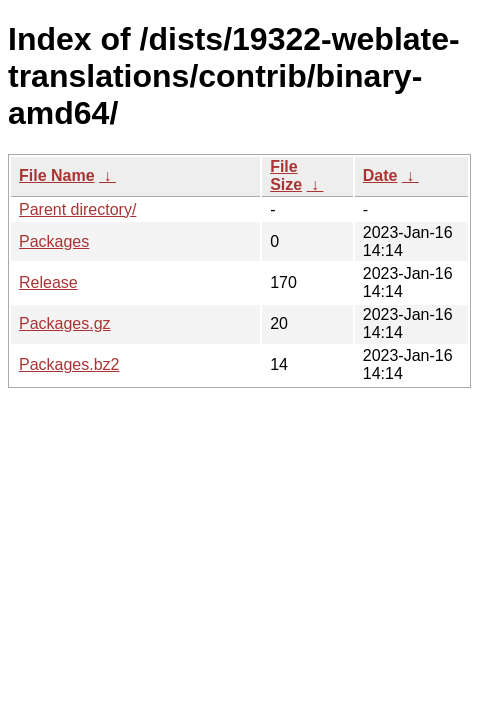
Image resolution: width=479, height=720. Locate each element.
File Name (57, 175)
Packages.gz (65, 323)
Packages (54, 241)
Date (380, 175)
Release (48, 282)
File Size (286, 175)
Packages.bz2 (69, 364)
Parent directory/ (77, 209)
